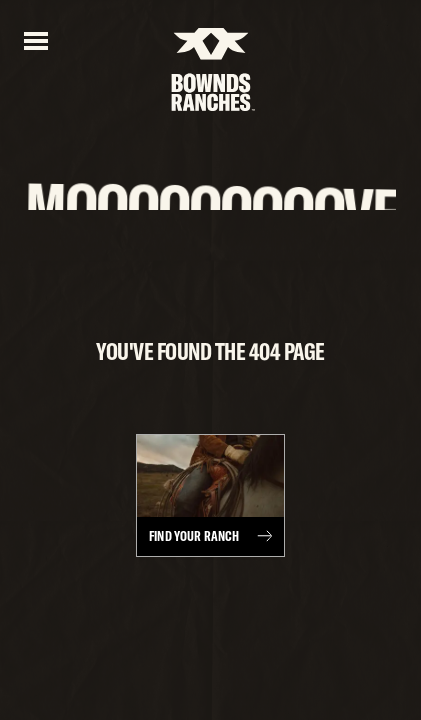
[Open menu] (36, 39)
